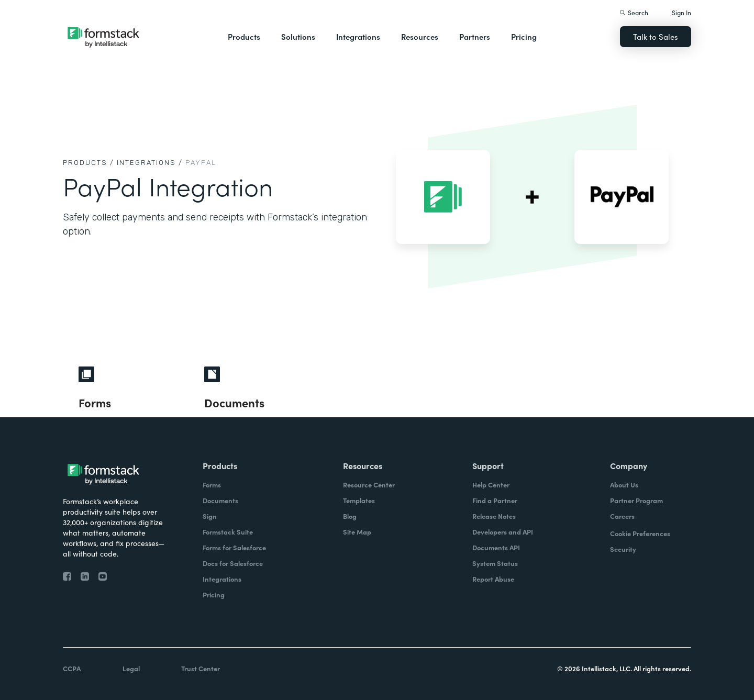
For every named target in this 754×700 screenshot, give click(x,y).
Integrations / (150, 163)
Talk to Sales (656, 36)
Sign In (681, 12)
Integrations (358, 36)
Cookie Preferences (640, 533)
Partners (475, 36)
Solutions (298, 36)
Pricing (524, 36)
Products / (88, 163)
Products (244, 36)
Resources (420, 36)
